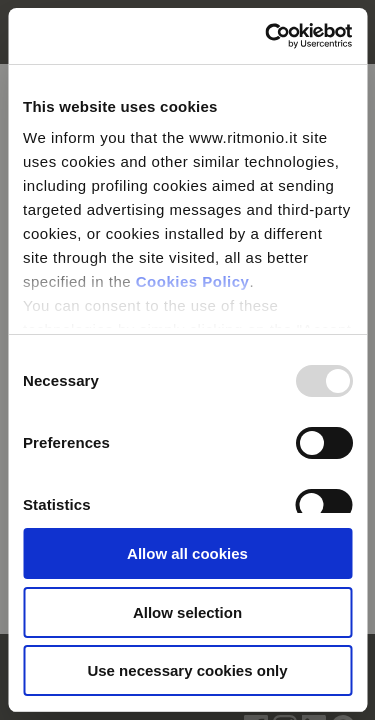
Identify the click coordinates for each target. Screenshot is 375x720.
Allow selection (187, 612)
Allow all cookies (187, 553)
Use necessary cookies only (187, 670)
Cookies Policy (193, 281)
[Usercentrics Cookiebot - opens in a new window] (267, 36)
